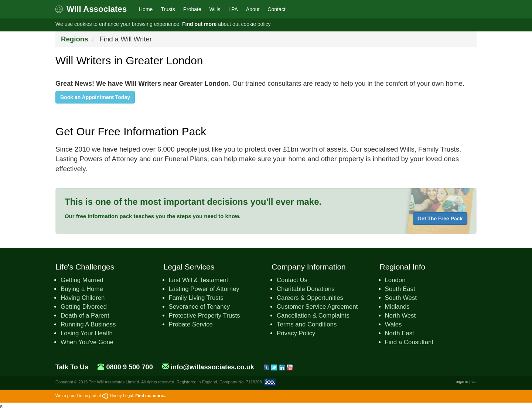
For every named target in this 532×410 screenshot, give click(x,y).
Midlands (397, 307)
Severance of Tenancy (199, 307)
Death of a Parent (85, 316)
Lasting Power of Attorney (204, 289)
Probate (192, 9)
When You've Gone (87, 342)
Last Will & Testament (199, 280)
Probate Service (191, 324)
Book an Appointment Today (95, 97)
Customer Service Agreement (317, 307)
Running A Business (88, 324)
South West (401, 298)
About (253, 9)
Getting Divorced (84, 307)
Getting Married (82, 280)
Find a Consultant (409, 342)
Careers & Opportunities (310, 298)
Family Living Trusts (196, 298)
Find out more (199, 24)
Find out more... (151, 396)
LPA (233, 9)
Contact (276, 9)
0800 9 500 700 (129, 367)
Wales (393, 324)
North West (400, 316)
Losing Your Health (87, 333)
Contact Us (292, 280)
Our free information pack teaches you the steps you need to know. (153, 216)
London (395, 280)
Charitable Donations (306, 289)
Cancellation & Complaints (313, 316)
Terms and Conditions (307, 324)
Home (146, 9)
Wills (215, 9)
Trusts (168, 9)
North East (400, 333)
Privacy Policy (296, 333)
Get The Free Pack (440, 218)
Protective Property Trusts (204, 316)
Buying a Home (82, 289)
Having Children (83, 298)
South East (400, 289)
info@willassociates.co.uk (212, 367)
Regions (75, 39)
